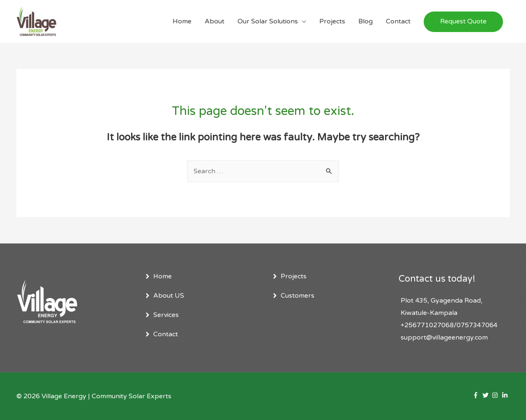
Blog (366, 21)
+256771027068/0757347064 (449, 325)
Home (182, 21)
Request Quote (463, 21)
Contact (398, 21)
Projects (332, 21)
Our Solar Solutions (268, 21)
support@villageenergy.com (444, 337)
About (215, 21)
